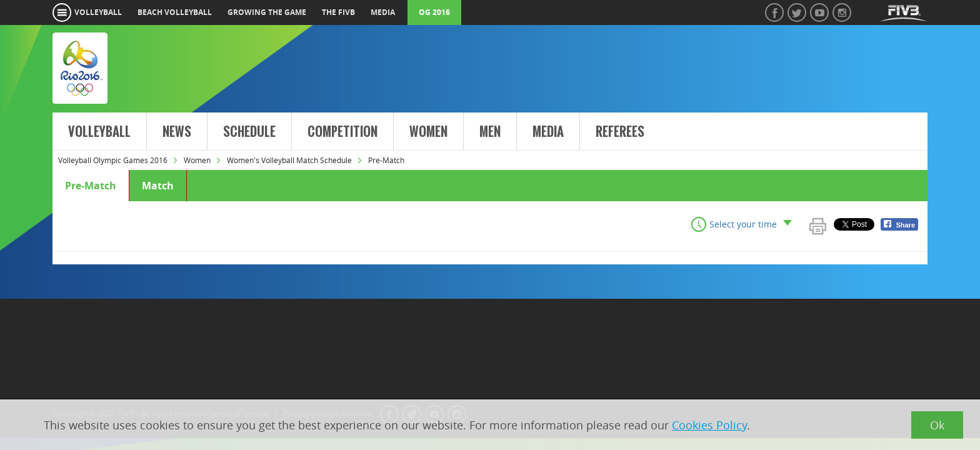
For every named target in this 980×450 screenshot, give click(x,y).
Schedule (249, 132)
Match (158, 186)
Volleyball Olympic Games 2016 (113, 160)
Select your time (743, 224)
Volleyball (99, 132)
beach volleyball (175, 12)
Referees (620, 132)
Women (428, 132)
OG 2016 (434, 12)
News (177, 132)
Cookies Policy (709, 425)
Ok (937, 425)
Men (490, 132)
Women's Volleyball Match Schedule (289, 160)
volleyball (98, 12)
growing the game (267, 12)
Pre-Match (91, 186)
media (383, 12)
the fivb (338, 12)
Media (548, 132)
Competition (342, 132)
